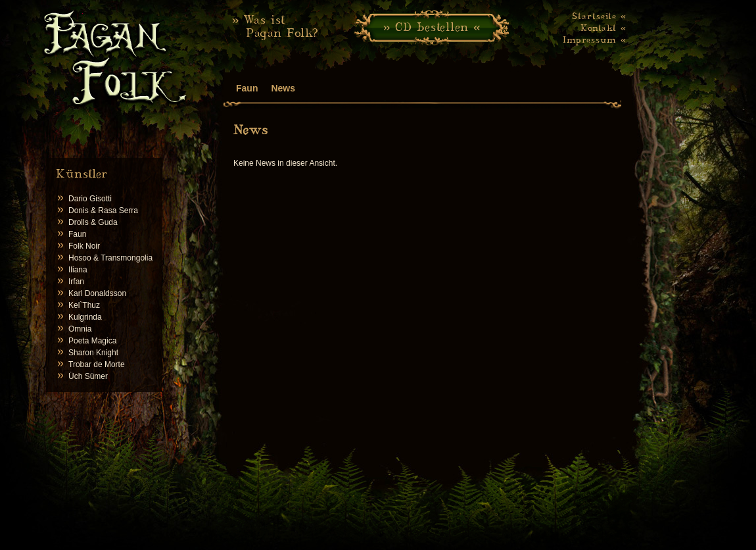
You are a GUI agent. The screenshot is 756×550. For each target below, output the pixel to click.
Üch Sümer (88, 376)
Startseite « (599, 16)
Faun (77, 234)
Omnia (80, 329)
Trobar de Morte (97, 364)
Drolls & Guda (93, 222)
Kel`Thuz (84, 305)
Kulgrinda (85, 317)
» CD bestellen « (432, 27)
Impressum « (595, 39)
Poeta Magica (92, 341)
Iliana (78, 270)
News (283, 88)
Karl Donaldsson (97, 293)
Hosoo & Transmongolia (110, 258)
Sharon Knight (93, 353)
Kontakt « (603, 28)
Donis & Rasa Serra (103, 211)
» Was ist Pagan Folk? (275, 26)
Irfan (76, 282)
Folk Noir (84, 246)
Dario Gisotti (90, 199)
